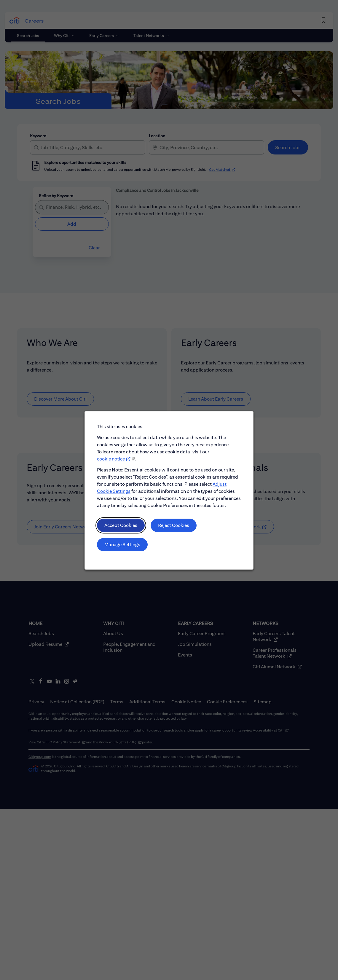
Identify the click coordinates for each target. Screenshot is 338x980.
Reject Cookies (173, 526)
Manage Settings (123, 545)
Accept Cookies (121, 526)
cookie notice (111, 460)
